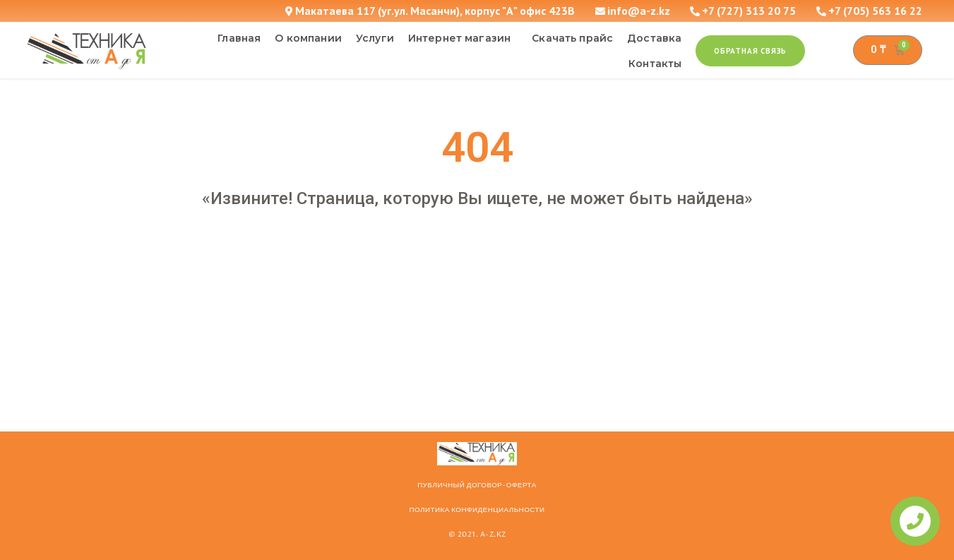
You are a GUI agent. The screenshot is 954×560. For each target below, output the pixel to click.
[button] (750, 51)
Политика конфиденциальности (477, 510)
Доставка (654, 38)
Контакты (655, 64)
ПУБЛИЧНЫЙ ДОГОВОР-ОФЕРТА (477, 485)
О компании (308, 38)
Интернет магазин (463, 38)
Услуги (375, 38)
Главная (239, 38)
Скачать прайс (572, 38)
